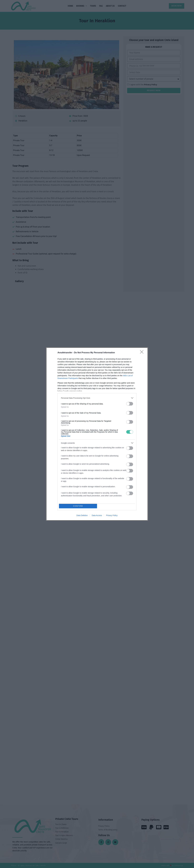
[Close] (143, 353)
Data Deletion (82, 515)
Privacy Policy (112, 515)
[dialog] (97, 434)
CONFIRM (78, 506)
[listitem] (97, 398)
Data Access (97, 515)
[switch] (130, 404)
